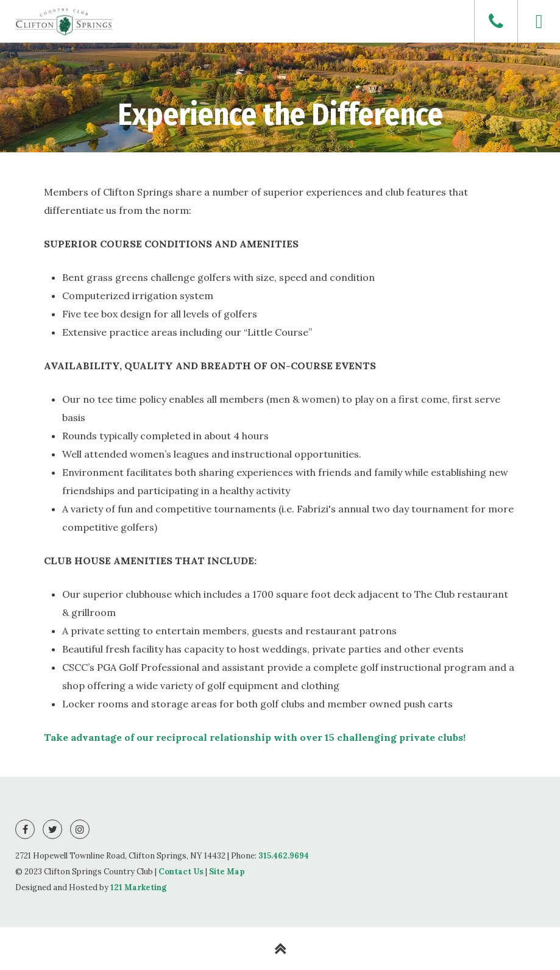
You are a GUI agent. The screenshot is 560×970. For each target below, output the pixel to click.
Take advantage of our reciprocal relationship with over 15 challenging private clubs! (255, 737)
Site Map (227, 872)
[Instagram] (80, 829)
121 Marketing (138, 887)
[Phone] (496, 21)
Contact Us (181, 872)
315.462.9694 (284, 856)
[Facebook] (25, 829)
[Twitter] (52, 829)
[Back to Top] (280, 949)
